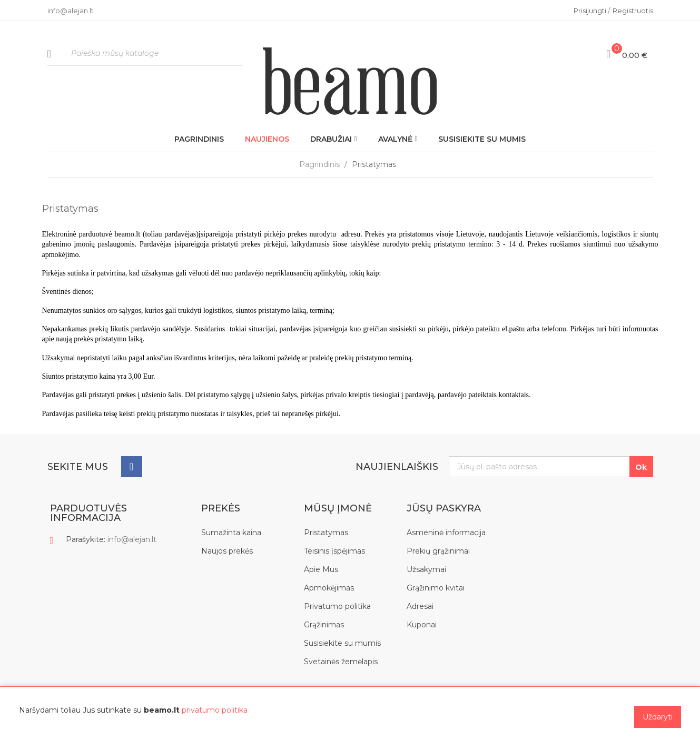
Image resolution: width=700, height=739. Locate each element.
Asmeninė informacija (446, 533)
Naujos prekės (227, 551)
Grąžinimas (324, 625)
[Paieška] (145, 54)
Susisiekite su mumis (342, 643)
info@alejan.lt (132, 539)
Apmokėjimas (329, 588)
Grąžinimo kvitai (436, 588)
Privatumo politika (337, 606)
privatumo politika (215, 710)
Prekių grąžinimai (438, 551)
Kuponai (422, 625)
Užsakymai (426, 569)
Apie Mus (321, 569)
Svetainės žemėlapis (341, 662)
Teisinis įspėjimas (334, 551)
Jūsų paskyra (444, 508)
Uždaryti (658, 717)
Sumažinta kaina (231, 533)
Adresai (420, 606)
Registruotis (633, 11)
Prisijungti (591, 11)
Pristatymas (326, 533)
